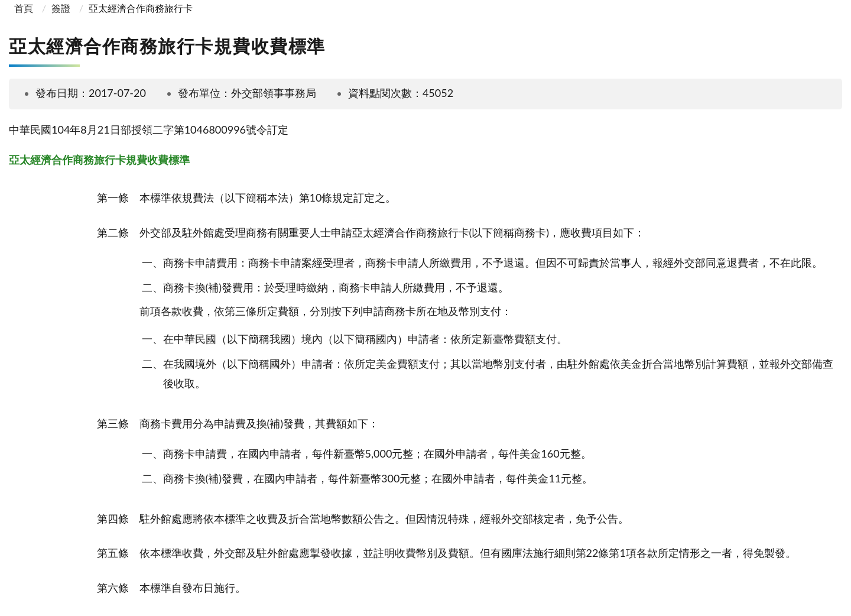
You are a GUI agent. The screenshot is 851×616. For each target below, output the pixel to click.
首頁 (22, 8)
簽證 (61, 8)
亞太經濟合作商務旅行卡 (141, 8)
